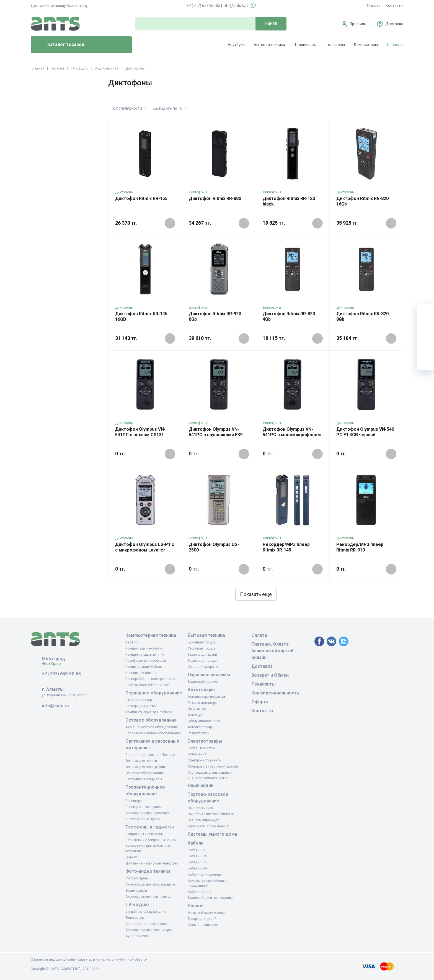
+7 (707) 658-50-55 (203, 6)
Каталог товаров (60, 45)
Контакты (394, 6)
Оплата (374, 6)
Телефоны (335, 45)
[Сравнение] (426, 345)
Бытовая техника (269, 45)
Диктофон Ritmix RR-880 (215, 198)
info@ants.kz (234, 6)
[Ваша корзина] (426, 312)
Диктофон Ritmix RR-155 (141, 198)
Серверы (395, 45)
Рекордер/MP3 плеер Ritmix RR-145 (286, 547)
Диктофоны (124, 192)
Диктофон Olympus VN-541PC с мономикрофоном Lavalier (292, 435)
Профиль (358, 24)
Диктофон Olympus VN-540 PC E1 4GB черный (365, 432)
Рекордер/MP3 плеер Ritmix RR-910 (360, 547)
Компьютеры (366, 45)
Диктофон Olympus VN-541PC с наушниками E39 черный (216, 435)
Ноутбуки (236, 45)
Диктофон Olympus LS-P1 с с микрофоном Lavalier (145, 547)
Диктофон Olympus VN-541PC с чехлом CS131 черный (140, 435)
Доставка (394, 24)
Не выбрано (53, 664)
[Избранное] (426, 329)
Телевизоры (305, 45)
